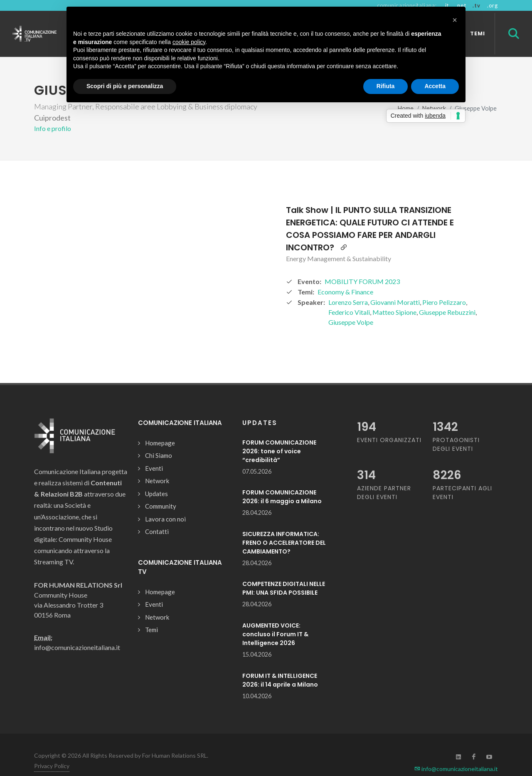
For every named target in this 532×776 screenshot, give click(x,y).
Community (161, 492)
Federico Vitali (349, 298)
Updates (156, 479)
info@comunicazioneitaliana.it (456, 754)
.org (493, 5)
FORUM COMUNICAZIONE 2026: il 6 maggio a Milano (282, 482)
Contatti (157, 517)
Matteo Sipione (394, 298)
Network (157, 466)
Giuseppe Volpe (351, 308)
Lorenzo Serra (348, 288)
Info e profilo (53, 114)
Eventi (154, 454)
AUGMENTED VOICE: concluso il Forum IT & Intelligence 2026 (275, 620)
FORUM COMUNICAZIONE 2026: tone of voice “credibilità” (279, 437)
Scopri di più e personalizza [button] (125, 86)
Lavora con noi (165, 504)
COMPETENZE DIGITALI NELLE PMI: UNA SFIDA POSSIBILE (284, 574)
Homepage (160, 428)
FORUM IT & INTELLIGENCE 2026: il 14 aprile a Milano (280, 666)
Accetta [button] (435, 86)
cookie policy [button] (189, 42)
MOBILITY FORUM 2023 (362, 267)
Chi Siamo (159, 441)
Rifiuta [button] (386, 86)
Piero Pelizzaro (444, 288)
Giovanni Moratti (395, 288)
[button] (455, 20)
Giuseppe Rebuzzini (447, 298)
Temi (151, 615)
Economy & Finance (345, 277)
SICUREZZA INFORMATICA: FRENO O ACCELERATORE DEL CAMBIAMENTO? (284, 528)
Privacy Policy (52, 751)
